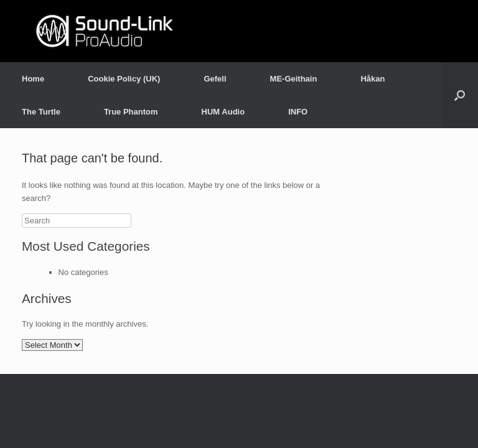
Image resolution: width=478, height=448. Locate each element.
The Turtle (41, 112)
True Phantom (131, 112)
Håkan (373, 79)
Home (33, 79)
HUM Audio (223, 112)
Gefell (215, 79)
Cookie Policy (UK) (124, 79)
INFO (298, 112)
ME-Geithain (294, 79)
